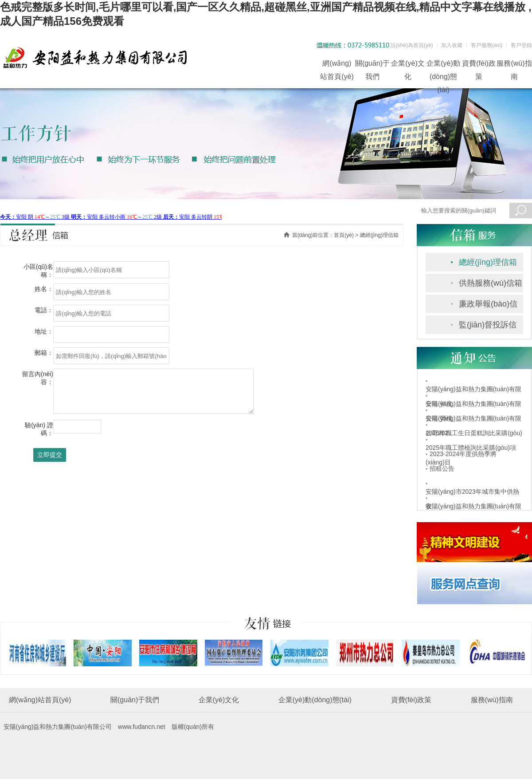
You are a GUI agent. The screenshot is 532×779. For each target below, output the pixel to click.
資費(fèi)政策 (479, 65)
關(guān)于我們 (372, 65)
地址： (44, 331)
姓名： (44, 289)
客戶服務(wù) (487, 45)
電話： (44, 310)
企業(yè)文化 (408, 65)
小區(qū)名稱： (38, 271)
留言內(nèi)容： (38, 378)
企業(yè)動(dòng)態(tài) (443, 65)
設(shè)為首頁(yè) (412, 45)
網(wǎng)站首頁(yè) (337, 65)
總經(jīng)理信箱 (488, 262)
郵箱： (44, 353)
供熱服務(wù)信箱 (491, 283)
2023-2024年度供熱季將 (463, 454)
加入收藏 (452, 45)
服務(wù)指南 (514, 65)
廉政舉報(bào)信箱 (488, 306)
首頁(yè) (344, 235)
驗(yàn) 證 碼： (39, 429)
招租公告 (442, 468)
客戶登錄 (521, 45)
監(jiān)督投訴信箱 (488, 327)
